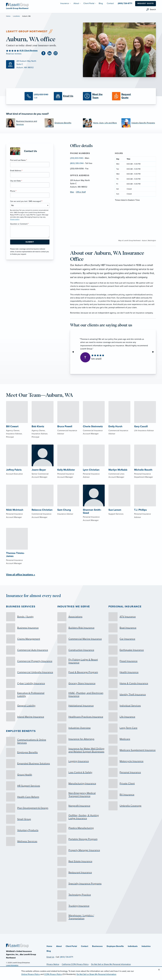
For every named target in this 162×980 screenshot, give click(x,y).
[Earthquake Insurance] (132, 650)
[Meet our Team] (96, 96)
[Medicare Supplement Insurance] (132, 750)
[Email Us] (66, 96)
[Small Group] (30, 819)
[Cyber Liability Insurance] (30, 683)
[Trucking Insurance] (81, 906)
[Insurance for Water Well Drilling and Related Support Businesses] (81, 750)
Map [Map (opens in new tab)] (72, 192)
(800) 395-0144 (77, 163)
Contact (85, 946)
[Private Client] (132, 784)
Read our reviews (14, 54)
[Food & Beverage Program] (81, 672)
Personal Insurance (125, 607)
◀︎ (74, 352)
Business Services (21, 607)
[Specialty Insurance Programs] (81, 884)
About (59, 946)
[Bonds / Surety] (30, 617)
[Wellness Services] (30, 841)
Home (8, 16)
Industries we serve (74, 607)
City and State (16, 181)
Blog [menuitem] (101, 3)
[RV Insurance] (132, 795)
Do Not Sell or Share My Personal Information (111, 964)
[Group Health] (30, 775)
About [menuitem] (76, 3)
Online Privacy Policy (31, 974)
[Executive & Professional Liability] (30, 695)
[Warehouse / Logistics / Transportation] (81, 917)
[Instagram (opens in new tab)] (57, 53)
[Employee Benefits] (62, 123)
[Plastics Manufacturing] (81, 828)
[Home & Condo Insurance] (132, 683)
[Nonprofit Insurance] (81, 806)
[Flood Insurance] (132, 661)
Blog (49, 951)
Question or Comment (19, 224)
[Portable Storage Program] (81, 839)
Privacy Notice (53, 964)
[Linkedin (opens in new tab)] (50, 53)
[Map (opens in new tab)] (43, 64)
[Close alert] (159, 970)
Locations (16, 16)
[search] (151, 10)
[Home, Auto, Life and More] (100, 123)
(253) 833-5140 (77, 158)
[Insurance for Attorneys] (81, 739)
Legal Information (12, 965)
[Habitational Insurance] (81, 706)
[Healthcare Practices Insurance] (81, 717)
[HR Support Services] (30, 786)
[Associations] (81, 617)
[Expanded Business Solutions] (30, 764)
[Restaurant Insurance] (81, 873)
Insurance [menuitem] (65, 3)
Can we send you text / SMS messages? (26, 201)
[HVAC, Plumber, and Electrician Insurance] (81, 695)
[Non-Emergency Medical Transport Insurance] (81, 795)
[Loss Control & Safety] (81, 772)
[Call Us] (37, 96)
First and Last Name (18, 160)
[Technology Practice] (81, 895)
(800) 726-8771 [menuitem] (125, 3)
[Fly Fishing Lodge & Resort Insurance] (81, 661)
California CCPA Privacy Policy (75, 964)
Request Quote (146, 3)
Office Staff (81, 192)
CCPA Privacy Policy (53, 974)
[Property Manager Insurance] (81, 850)
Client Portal (71, 946)
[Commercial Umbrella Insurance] (30, 672)
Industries (146, 946)
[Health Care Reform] (30, 797)
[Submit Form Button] (30, 242)
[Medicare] (132, 739)
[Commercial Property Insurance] (30, 661)
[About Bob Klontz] (43, 425)
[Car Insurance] (132, 639)
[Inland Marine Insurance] (30, 717)
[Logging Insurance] (81, 761)
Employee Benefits (21, 731)
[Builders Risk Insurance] (81, 628)
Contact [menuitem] (110, 3)
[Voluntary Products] (30, 830)
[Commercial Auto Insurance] (30, 650)
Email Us (50, 957)
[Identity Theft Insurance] (132, 695)
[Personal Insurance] (132, 772)
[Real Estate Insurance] (81, 861)
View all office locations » (21, 575)
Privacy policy (15, 219)
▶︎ (154, 352)
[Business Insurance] (30, 628)
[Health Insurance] (132, 672)
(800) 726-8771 (67, 957)
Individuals (133, 946)
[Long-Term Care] (132, 728)
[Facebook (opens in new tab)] (44, 53)
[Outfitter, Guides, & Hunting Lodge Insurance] (81, 817)
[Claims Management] (30, 639)
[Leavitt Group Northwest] (17, 5)
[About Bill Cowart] (17, 425)
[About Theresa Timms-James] (17, 552)
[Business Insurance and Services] (23, 123)
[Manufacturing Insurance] (81, 784)
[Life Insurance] (132, 717)
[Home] (17, 946)
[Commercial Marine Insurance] (81, 639)
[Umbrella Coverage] (132, 806)
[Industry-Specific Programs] (139, 123)
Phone (13, 191)
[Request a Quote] (125, 96)
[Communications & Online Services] (30, 741)
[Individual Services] (132, 706)
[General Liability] (30, 706)
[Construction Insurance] (81, 650)
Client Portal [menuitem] (89, 3)
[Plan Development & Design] (30, 808)
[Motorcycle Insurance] (132, 761)
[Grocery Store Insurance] (81, 683)
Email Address (16, 171)
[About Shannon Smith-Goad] (94, 509)
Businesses (97, 946)
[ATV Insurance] (132, 617)
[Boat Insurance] (132, 628)
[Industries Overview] (81, 728)
